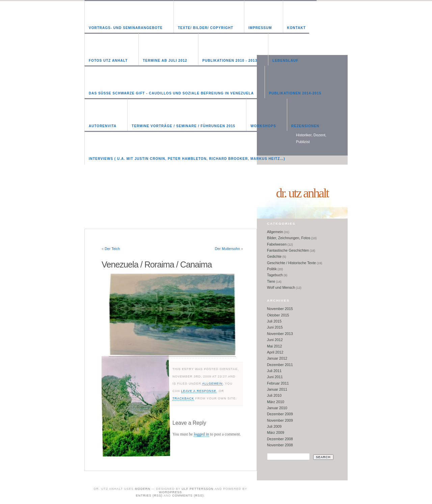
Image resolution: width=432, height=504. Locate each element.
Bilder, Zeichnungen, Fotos (289, 238)
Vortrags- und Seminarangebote (126, 28)
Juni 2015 (275, 327)
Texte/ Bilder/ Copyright (206, 28)
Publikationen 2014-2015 (295, 93)
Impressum (260, 28)
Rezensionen (305, 126)
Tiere (271, 281)
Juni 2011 (275, 377)
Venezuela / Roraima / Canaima (157, 264)
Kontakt (296, 28)
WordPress (170, 492)
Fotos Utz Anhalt (108, 61)
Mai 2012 (274, 346)
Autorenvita (103, 126)
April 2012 (275, 352)
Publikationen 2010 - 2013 (230, 61)
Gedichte (274, 256)
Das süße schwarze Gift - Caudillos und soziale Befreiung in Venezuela (171, 93)
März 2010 (276, 402)
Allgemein (212, 384)
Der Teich (112, 249)
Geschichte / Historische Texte (291, 263)
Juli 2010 (274, 395)
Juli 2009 (274, 426)
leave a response (199, 391)
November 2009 (280, 420)
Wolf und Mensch (281, 287)
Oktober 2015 (278, 315)
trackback (183, 398)
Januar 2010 (277, 408)
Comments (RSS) (188, 496)
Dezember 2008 (280, 439)
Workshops (263, 126)
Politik (272, 269)
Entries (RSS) (149, 496)
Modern (142, 489)
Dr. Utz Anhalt (302, 193)
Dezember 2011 (280, 365)
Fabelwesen (277, 244)
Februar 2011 (278, 383)
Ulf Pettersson (198, 489)
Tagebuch (275, 275)
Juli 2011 (274, 371)
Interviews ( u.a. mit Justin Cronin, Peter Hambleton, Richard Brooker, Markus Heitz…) (187, 159)
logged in (201, 434)
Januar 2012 (277, 358)
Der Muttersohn (227, 249)
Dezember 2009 (280, 414)
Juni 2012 (275, 340)
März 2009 (276, 432)
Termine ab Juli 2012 (165, 61)
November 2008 (280, 445)
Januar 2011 (277, 389)
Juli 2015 (274, 321)
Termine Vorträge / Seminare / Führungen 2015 (183, 126)
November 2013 (280, 334)
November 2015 (280, 309)
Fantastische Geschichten (288, 250)
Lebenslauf (285, 61)
